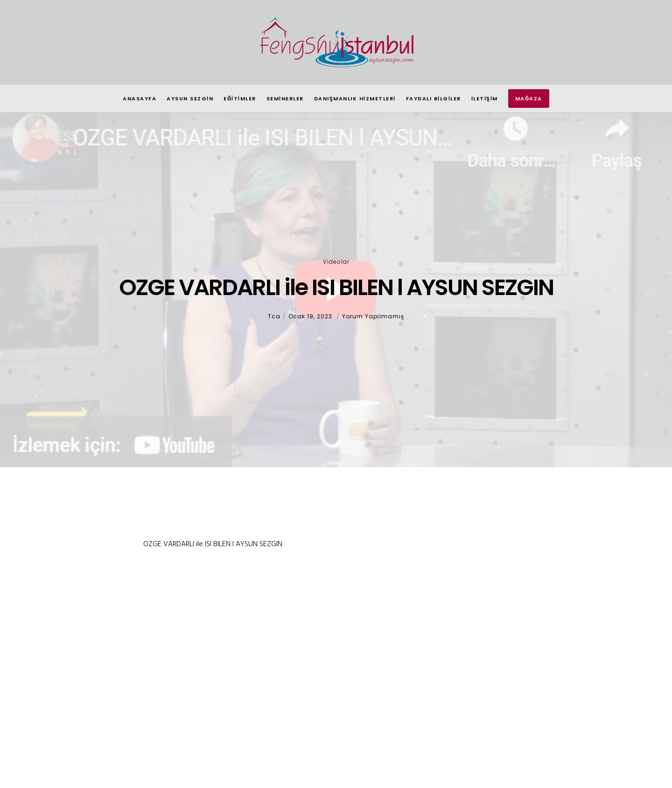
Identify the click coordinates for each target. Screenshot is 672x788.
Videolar (336, 262)
